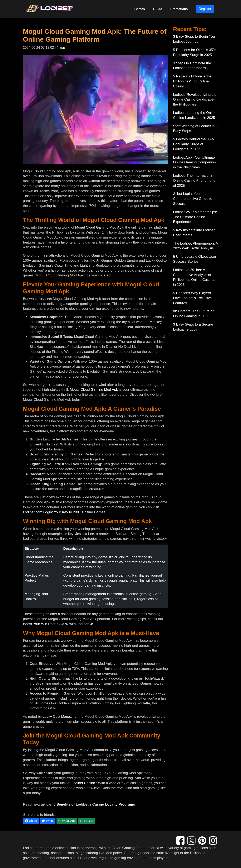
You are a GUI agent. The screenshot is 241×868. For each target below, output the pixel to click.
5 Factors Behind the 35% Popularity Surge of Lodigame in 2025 (193, 144)
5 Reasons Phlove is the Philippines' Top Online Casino (192, 81)
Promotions (179, 9)
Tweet (48, 821)
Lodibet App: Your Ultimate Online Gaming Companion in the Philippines (194, 162)
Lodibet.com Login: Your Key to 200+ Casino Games (64, 512)
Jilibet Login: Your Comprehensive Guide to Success (193, 199)
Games (140, 9)
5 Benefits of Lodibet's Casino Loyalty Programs (94, 804)
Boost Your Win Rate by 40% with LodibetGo (58, 624)
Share (31, 821)
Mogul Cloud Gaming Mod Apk (99, 227)
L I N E (87, 821)
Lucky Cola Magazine (60, 717)
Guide (158, 9)
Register (205, 9)
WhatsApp (67, 821)
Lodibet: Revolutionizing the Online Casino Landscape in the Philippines (195, 100)
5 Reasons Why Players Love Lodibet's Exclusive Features (192, 298)
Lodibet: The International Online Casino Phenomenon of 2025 (195, 181)
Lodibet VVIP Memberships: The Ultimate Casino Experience (195, 217)
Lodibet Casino (83, 783)
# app (61, 48)
